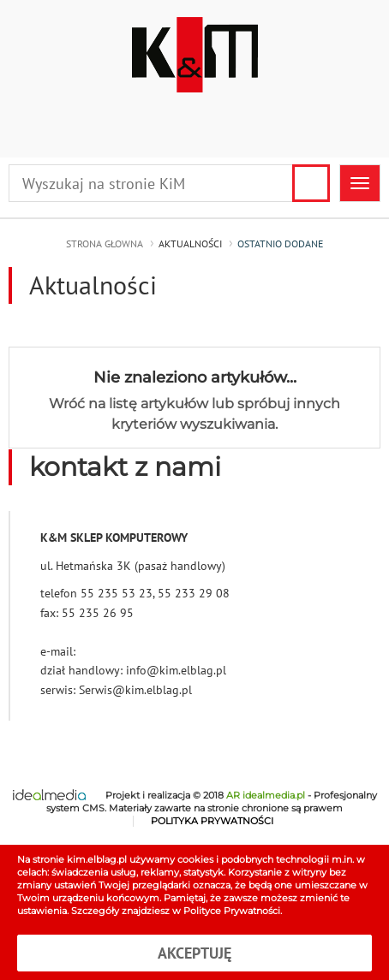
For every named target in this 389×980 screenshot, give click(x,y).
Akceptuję (194, 953)
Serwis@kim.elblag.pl (135, 690)
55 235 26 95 (98, 613)
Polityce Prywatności (232, 911)
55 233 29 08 (194, 593)
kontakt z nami (125, 467)
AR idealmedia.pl (266, 796)
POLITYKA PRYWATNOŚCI (212, 821)
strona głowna (105, 244)
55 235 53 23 (117, 593)
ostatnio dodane (280, 244)
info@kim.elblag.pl (176, 670)
